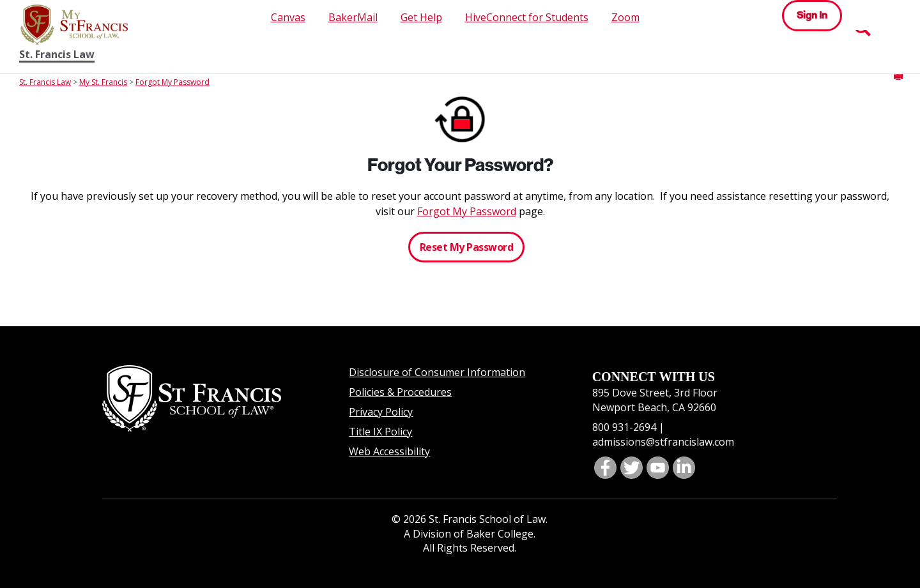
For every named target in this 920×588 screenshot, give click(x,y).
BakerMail (353, 17)
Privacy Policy (381, 412)
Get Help (421, 17)
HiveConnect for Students (527, 17)
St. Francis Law (57, 55)
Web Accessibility (389, 451)
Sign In (812, 15)
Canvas (288, 17)
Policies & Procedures (400, 392)
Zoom (625, 17)
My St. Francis (103, 82)
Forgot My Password (172, 82)
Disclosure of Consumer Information (437, 372)
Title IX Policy (380, 432)
